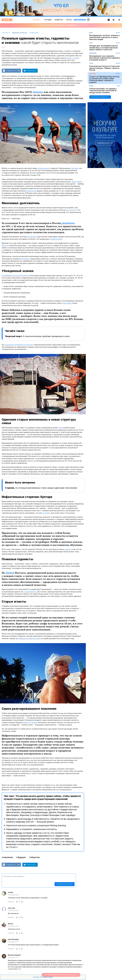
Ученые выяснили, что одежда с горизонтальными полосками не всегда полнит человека (103, 91)
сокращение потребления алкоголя (18, 345)
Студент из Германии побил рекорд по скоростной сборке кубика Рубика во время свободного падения (104, 79)
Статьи (36, 20)
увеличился (71, 210)
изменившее (67, 303)
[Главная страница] (7, 20)
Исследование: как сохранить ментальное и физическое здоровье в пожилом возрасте (105, 58)
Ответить (11, 902)
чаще (61, 428)
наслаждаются (30, 592)
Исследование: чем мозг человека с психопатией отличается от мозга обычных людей (105, 37)
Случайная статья (88, 20)
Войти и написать (65, 884)
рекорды (93, 74)
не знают (46, 513)
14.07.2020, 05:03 (13, 895)
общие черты (77, 182)
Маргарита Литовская (20, 33)
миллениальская (44, 168)
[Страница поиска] (119, 20)
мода (91, 86)
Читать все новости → (100, 97)
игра (91, 43)
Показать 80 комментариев (43, 977)
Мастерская (80, 20)
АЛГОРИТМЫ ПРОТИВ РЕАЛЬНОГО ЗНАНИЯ (60, 975)
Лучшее (48, 20)
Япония (5, 245)
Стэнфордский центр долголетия (15, 275)
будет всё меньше (30, 722)
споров (67, 549)
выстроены (32, 237)
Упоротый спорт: (37, 336)
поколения (6, 33)
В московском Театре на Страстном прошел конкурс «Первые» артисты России (104, 68)
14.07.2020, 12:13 (13, 958)
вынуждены (25, 259)
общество (35, 857)
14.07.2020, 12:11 (13, 942)
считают (74, 168)
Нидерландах (56, 239)
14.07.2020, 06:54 (13, 911)
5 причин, (41, 488)
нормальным (31, 191)
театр (91, 63)
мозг (91, 33)
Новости (59, 20)
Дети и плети (73, 58)
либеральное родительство (29, 638)
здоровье (93, 53)
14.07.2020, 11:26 (13, 926)
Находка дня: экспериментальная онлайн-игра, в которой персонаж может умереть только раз (104, 48)
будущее (22, 857)
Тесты (69, 20)
